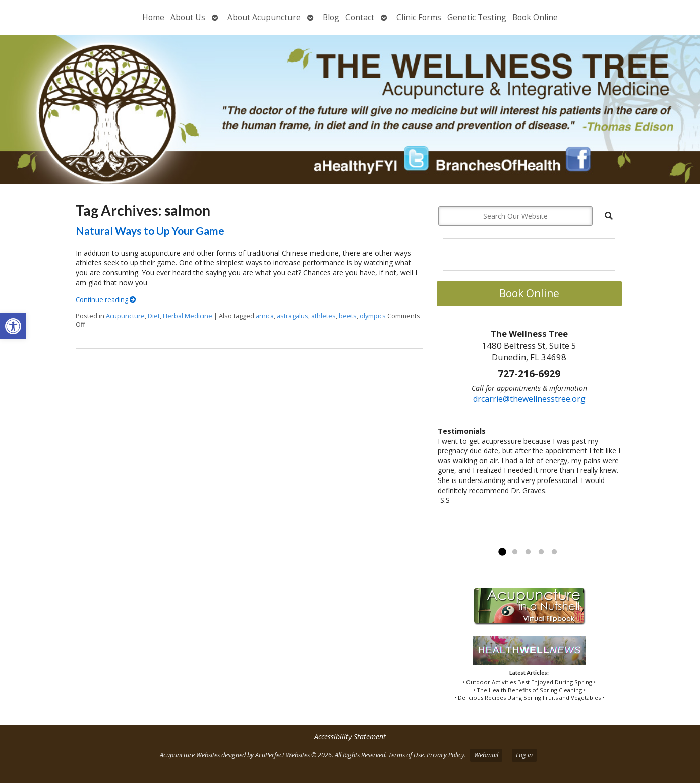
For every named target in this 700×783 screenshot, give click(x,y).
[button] (13, 326)
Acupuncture (125, 316)
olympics (373, 316)
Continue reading (106, 300)
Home (153, 17)
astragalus (293, 316)
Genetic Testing (477, 17)
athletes (324, 316)
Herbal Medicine (188, 316)
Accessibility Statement (350, 736)
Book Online (535, 17)
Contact (360, 17)
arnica (265, 316)
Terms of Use (406, 755)
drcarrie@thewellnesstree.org (529, 399)
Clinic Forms (419, 17)
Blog (331, 17)
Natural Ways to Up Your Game (150, 231)
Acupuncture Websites (190, 755)
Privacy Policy (446, 755)
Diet (154, 316)
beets (348, 316)
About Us (188, 17)
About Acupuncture (264, 17)
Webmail (486, 755)
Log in (524, 755)
